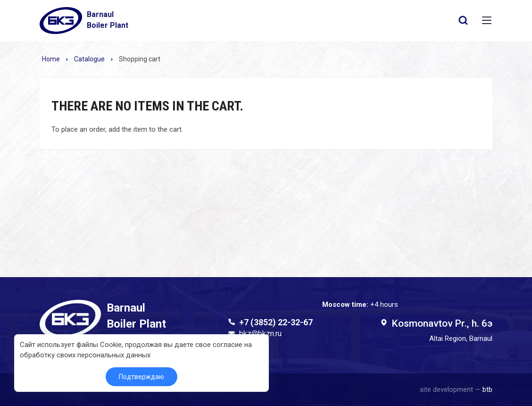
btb (487, 389)
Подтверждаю (141, 377)
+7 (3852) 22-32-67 (276, 322)
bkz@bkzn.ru (260, 334)
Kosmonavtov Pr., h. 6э (442, 323)
